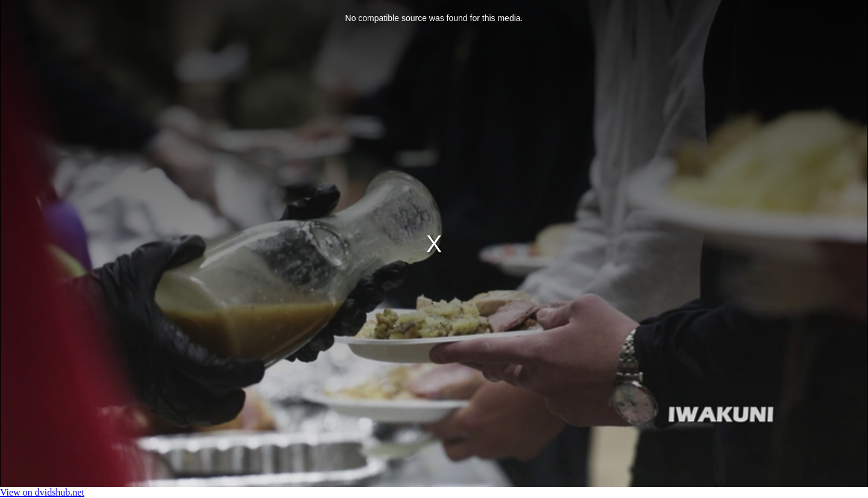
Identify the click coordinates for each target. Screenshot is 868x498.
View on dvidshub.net (42, 492)
